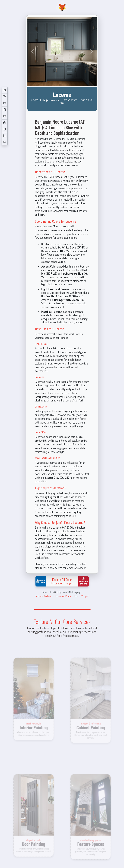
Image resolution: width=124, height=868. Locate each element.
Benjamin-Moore (63, 596)
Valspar (85, 596)
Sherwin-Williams (44, 596)
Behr (76, 596)
